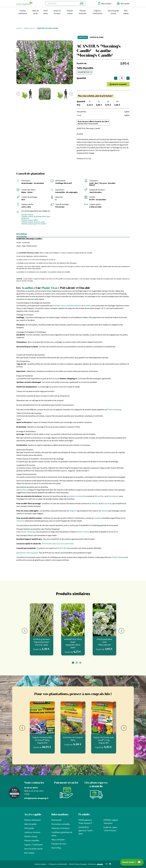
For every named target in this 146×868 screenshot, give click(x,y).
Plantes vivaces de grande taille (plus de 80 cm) (36, 217)
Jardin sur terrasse (57, 12)
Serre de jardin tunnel (113, 12)
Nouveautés (57, 820)
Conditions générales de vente (62, 834)
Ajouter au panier (120, 84)
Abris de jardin (35, 12)
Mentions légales (40, 864)
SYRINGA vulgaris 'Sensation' (111, 822)
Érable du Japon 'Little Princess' (110, 829)
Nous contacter (58, 840)
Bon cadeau (126, 12)
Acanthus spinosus (74, 306)
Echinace (107, 504)
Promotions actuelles (61, 824)
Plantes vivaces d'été (30, 220)
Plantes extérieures (23, 12)
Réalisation (96, 864)
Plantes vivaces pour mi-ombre (34, 224)
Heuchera (105, 511)
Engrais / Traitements (97, 12)
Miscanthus (99, 496)
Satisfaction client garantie (27, 553)
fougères (73, 511)
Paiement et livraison (60, 828)
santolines (21, 521)
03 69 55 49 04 (63, 548)
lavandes (98, 518)
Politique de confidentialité (58, 864)
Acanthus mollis (59, 306)
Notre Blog (56, 848)
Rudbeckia (94, 504)
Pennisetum (113, 496)
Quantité (81, 78)
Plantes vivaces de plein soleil (33, 222)
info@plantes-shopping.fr (36, 798)
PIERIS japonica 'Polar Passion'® (85, 822)
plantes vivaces (83, 532)
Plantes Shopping (114, 410)
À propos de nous (59, 844)
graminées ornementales (77, 496)
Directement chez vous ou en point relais (58, 544)
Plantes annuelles (83, 12)
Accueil (19, 28)
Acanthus (27, 288)
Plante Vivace (51, 288)
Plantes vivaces (70, 12)
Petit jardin (46, 12)
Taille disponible (85, 68)
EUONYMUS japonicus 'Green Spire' (85, 831)
